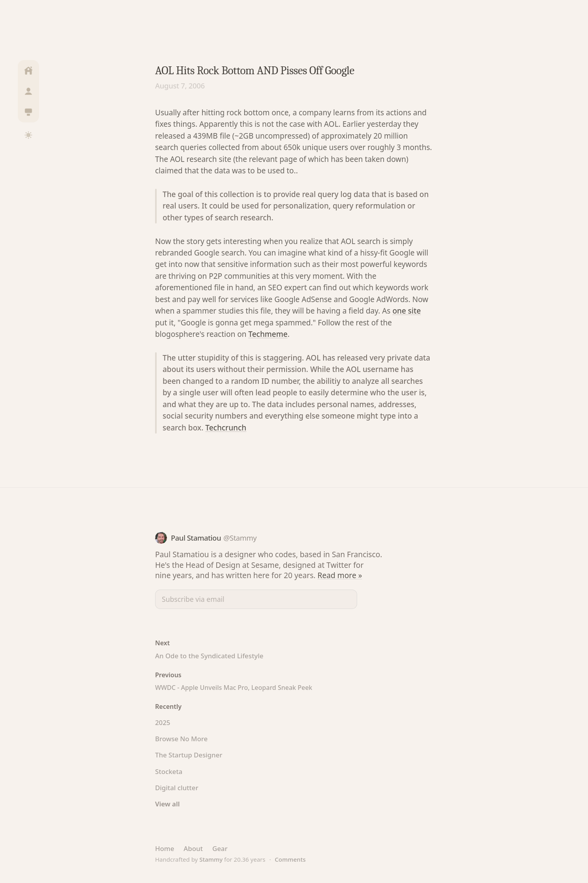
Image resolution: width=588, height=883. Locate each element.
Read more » (340, 575)
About (193, 848)
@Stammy (240, 538)
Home (165, 848)
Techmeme (268, 334)
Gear (220, 848)
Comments (290, 859)
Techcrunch (226, 428)
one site (406, 311)
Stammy (211, 859)
